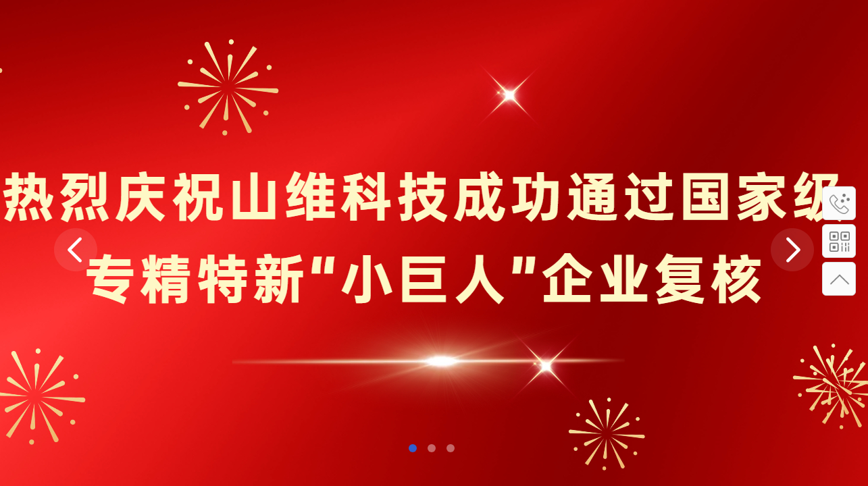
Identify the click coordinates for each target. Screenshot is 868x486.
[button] (413, 448)
